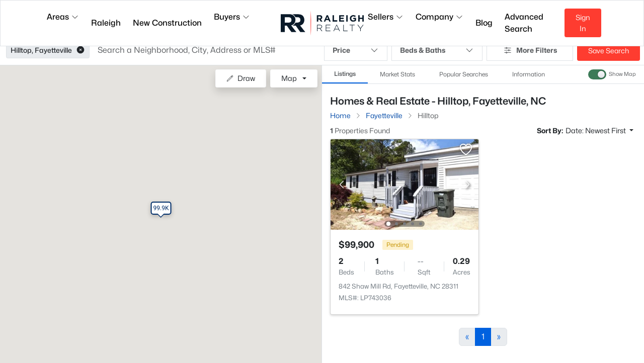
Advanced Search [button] (524, 23)
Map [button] (289, 78)
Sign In (583, 23)
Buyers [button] (232, 17)
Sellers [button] (386, 17)
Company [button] (439, 17)
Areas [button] (63, 17)
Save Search (609, 51)
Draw (241, 78)
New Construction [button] (167, 23)
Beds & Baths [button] (437, 50)
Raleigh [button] (106, 23)
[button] (80, 50)
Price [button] (356, 50)
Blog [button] (484, 23)
